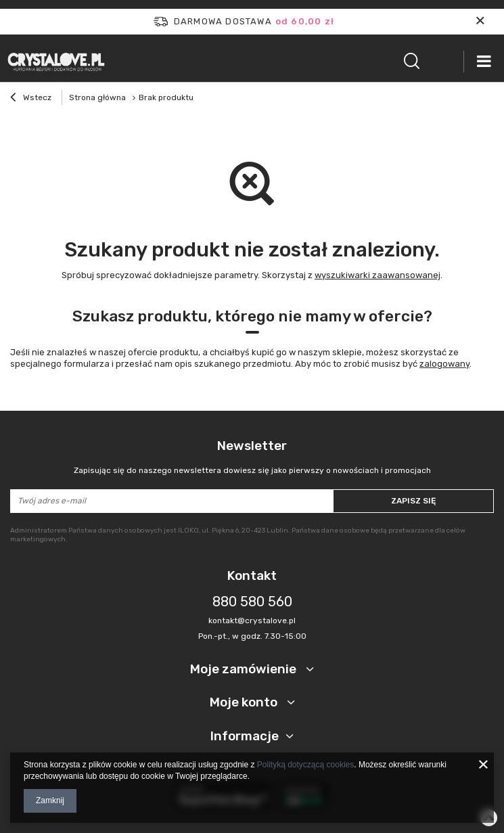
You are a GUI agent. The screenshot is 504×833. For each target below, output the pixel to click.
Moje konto (245, 702)
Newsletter (252, 457)
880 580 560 (252, 602)
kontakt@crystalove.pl (252, 621)
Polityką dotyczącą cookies (305, 765)
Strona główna (97, 97)
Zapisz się (413, 501)
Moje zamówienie (245, 669)
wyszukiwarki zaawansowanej (377, 275)
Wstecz (31, 99)
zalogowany (444, 364)
